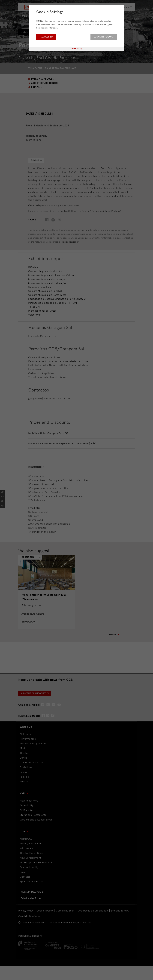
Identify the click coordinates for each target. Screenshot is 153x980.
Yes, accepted (46, 37)
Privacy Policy (77, 49)
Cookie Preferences (104, 37)
